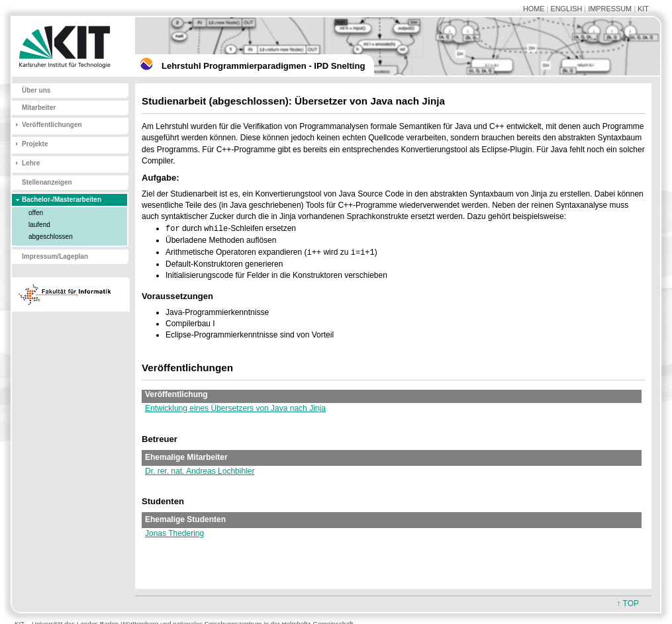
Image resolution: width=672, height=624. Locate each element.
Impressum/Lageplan (55, 256)
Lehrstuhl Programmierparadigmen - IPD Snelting (263, 66)
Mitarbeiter (39, 108)
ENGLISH (566, 9)
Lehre (31, 163)
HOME (534, 9)
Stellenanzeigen (47, 182)
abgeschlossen (51, 237)
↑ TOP (628, 603)
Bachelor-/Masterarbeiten (62, 200)
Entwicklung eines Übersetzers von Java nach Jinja (235, 408)
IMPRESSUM (610, 9)
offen (36, 213)
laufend (39, 225)
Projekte (35, 144)
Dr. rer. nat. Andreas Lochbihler (200, 471)
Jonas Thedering (174, 533)
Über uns (36, 90)
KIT (643, 9)
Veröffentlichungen (52, 125)
